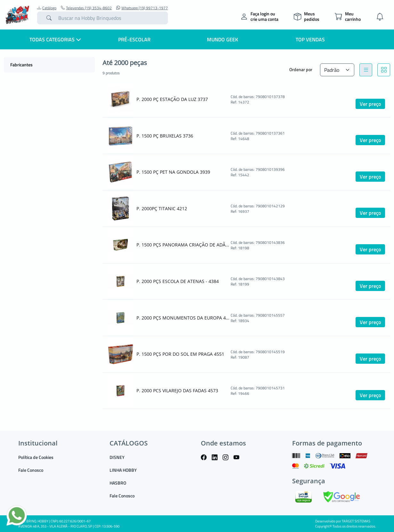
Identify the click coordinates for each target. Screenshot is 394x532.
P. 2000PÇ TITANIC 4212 (162, 208)
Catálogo (47, 8)
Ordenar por (301, 69)
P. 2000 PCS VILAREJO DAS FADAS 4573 (177, 391)
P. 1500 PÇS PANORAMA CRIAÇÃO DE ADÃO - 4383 (183, 245)
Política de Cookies (36, 457)
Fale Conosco (31, 470)
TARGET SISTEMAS (356, 521)
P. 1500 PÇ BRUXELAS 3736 (165, 136)
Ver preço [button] (370, 104)
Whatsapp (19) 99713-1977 (142, 8)
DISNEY (117, 457)
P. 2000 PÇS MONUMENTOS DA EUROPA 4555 (183, 318)
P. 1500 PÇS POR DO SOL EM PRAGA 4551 (180, 354)
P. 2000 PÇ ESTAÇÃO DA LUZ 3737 (172, 99)
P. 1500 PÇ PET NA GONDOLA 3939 (173, 172)
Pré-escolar (134, 39)
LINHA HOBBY (123, 470)
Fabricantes (21, 65)
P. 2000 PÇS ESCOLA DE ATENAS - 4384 (178, 281)
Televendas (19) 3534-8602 (86, 8)
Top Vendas (310, 39)
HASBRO (118, 483)
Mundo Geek (222, 39)
